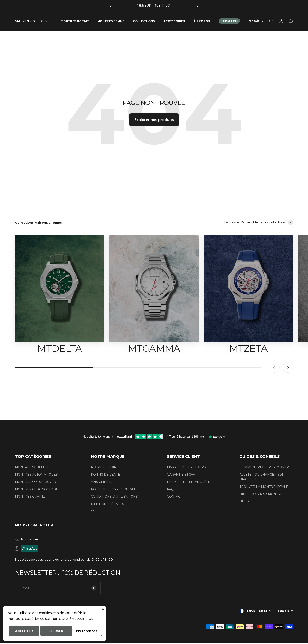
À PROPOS (202, 21)
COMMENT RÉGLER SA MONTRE (265, 467)
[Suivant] (198, 6)
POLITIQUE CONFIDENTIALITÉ (115, 489)
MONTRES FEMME (111, 21)
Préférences (23, 631)
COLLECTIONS (144, 21)
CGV (94, 511)
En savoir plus (81, 619)
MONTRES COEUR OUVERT (36, 482)
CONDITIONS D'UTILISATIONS (114, 497)
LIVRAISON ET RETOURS (186, 467)
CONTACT (175, 497)
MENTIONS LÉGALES (107, 504)
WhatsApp (30, 548)
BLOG (244, 501)
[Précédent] (110, 6)
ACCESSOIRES (174, 21)
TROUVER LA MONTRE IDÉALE (264, 487)
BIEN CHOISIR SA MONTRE (261, 494)
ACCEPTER (55, 631)
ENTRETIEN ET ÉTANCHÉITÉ (189, 482)
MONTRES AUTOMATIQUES (36, 475)
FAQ (170, 489)
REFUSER (87, 631)
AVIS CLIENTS (102, 482)
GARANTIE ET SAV (181, 475)
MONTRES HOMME (75, 21)
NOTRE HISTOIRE (105, 467)
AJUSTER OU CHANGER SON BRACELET (262, 477)
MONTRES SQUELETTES (34, 467)
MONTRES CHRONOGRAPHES (39, 489)
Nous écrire (27, 539)
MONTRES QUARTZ (30, 497)
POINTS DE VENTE (106, 475)
